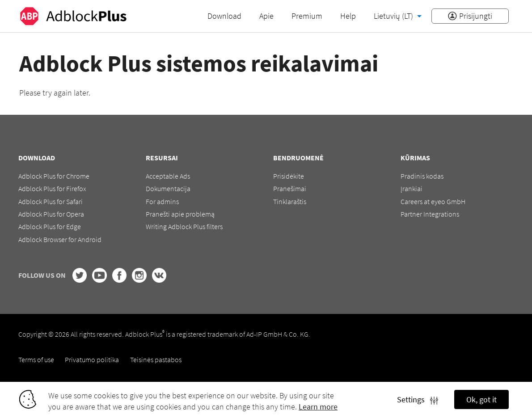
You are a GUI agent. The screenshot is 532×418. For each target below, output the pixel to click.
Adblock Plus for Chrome (54, 176)
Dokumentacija (168, 188)
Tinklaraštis (290, 201)
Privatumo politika (92, 359)
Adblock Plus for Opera (51, 214)
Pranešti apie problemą (180, 214)
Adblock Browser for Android (60, 239)
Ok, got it (481, 399)
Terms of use (36, 359)
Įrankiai (412, 188)
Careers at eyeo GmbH (433, 201)
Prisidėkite (289, 176)
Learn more (318, 407)
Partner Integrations (430, 214)
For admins (162, 201)
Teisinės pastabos (156, 359)
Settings (418, 399)
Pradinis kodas (422, 176)
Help (348, 16)
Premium (307, 16)
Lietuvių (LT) (394, 16)
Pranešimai (290, 188)
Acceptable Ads (168, 176)
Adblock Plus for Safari (51, 201)
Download (224, 16)
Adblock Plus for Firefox (52, 188)
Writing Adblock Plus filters (184, 226)
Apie (266, 16)
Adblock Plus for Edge (50, 226)
